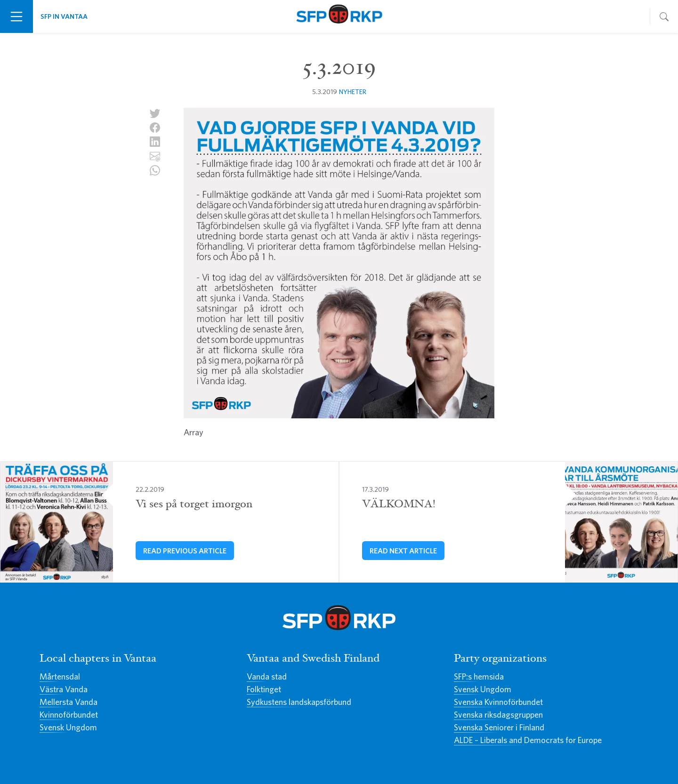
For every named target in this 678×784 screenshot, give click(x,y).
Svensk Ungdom (68, 727)
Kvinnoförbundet (69, 715)
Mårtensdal (60, 676)
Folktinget (264, 689)
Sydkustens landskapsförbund (299, 702)
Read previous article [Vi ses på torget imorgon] (185, 551)
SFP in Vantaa (64, 16)
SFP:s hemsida (479, 676)
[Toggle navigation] (16, 16)
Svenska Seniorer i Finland (499, 727)
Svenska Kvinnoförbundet (498, 702)
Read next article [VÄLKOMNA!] (403, 551)
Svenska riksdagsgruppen (498, 715)
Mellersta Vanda (69, 702)
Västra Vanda (64, 689)
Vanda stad (267, 676)
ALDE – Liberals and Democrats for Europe (528, 740)
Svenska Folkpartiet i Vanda (339, 16)
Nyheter (353, 92)
